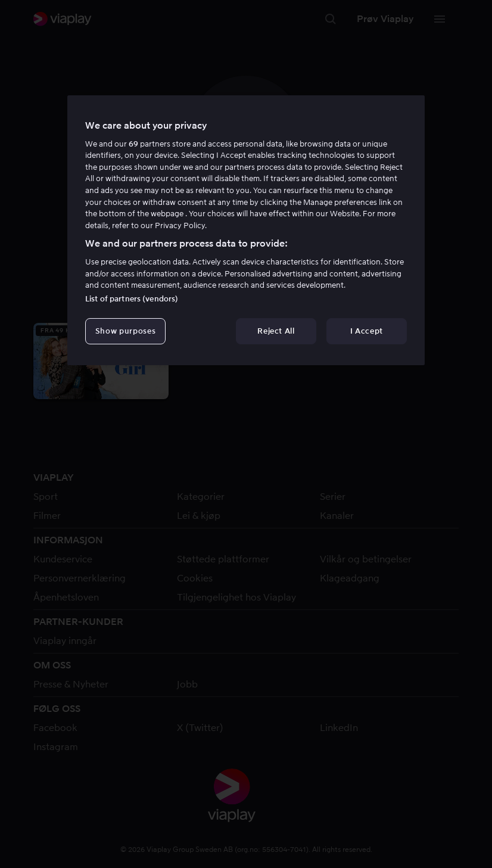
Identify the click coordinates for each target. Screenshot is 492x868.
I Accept (367, 331)
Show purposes (125, 331)
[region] (246, 231)
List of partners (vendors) (132, 299)
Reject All (276, 331)
